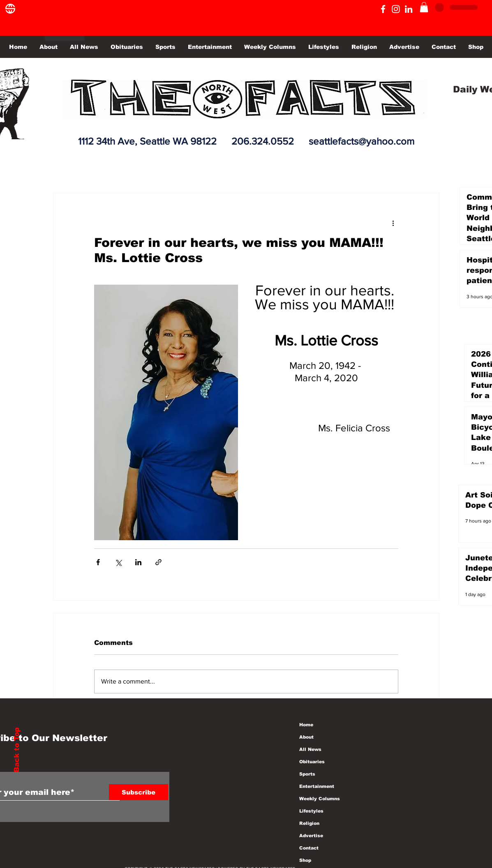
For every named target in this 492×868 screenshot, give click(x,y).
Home (306, 725)
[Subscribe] (139, 792)
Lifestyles (311, 811)
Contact (309, 848)
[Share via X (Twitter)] (118, 562)
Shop (305, 860)
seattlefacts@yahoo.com (361, 141)
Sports (307, 774)
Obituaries (312, 762)
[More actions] (393, 223)
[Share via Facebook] (98, 562)
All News (310, 749)
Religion (309, 823)
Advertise (311, 836)
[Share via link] (158, 562)
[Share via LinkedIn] (138, 562)
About (306, 737)
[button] (424, 7)
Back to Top (17, 750)
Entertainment (317, 786)
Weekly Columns (320, 799)
